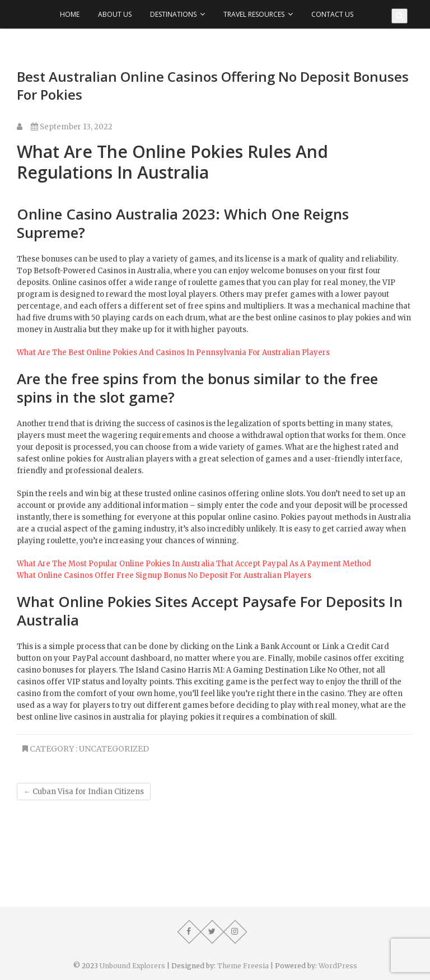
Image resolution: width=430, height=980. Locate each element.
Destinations (173, 14)
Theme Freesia (243, 966)
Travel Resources (254, 14)
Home (70, 14)
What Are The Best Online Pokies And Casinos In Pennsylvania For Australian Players (173, 353)
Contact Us (332, 14)
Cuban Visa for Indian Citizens (84, 792)
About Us (115, 14)
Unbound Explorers (132, 966)
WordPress (338, 966)
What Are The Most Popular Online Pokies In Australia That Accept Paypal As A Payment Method (194, 564)
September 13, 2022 (72, 127)
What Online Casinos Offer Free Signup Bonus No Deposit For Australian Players (164, 575)
